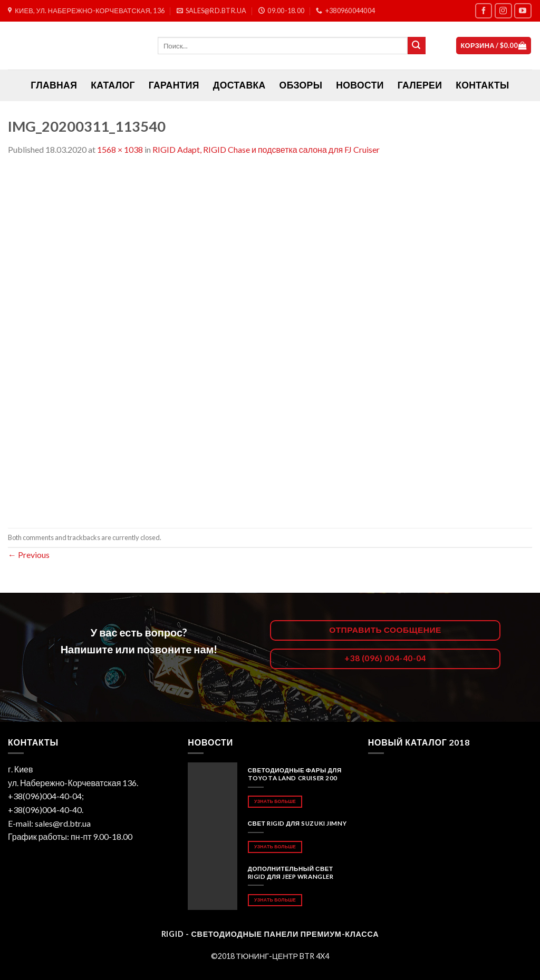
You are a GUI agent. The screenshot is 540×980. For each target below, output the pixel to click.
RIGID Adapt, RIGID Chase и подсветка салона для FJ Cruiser (266, 149)
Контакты (482, 85)
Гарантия (174, 85)
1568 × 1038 (120, 149)
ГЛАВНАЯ (54, 85)
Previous (29, 555)
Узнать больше (275, 801)
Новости (360, 85)
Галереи (420, 85)
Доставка (239, 85)
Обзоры (301, 85)
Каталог (113, 85)
